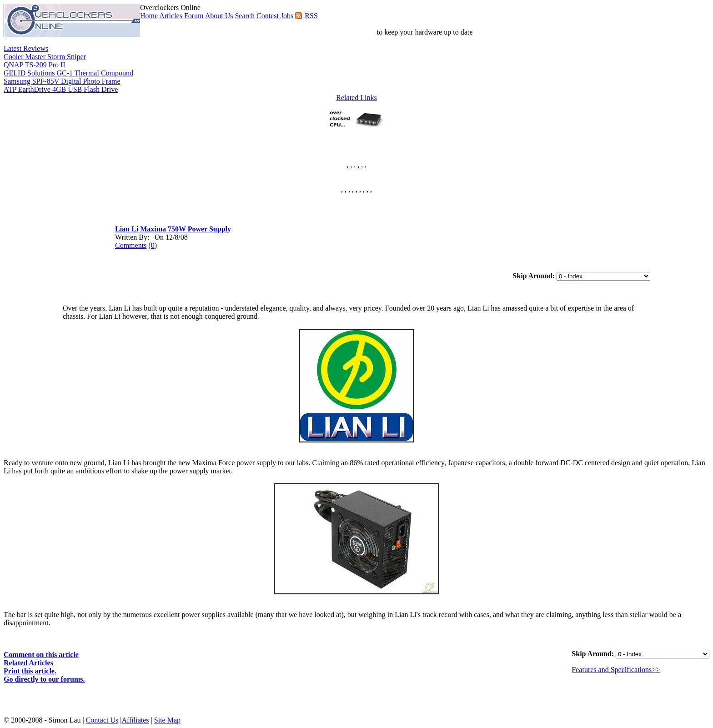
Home (149, 16)
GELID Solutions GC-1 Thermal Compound (68, 73)
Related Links (356, 98)
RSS (311, 16)
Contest (268, 16)
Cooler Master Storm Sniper (45, 57)
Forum (194, 16)
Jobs (287, 16)
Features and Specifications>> (616, 670)
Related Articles (28, 663)
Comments (131, 245)
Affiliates (135, 720)
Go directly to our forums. (44, 679)
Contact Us (102, 720)
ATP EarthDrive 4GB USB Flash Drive (61, 89)
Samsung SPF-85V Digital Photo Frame (62, 81)
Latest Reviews (26, 48)
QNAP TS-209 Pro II (35, 65)
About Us (219, 16)
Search (245, 16)
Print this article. (30, 671)
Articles (171, 16)
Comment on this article (41, 655)
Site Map (167, 720)
